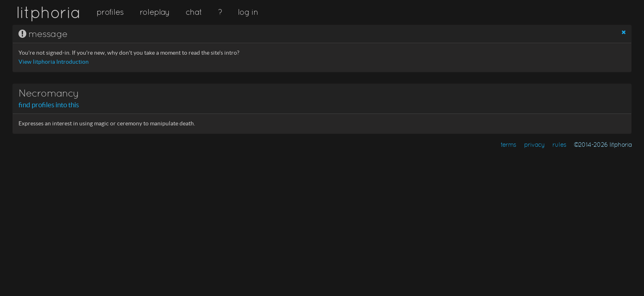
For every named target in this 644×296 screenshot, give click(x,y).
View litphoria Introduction (54, 62)
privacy (535, 145)
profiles (110, 12)
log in (248, 12)
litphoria (48, 12)
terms (508, 145)
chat (194, 12)
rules (559, 145)
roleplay (155, 12)
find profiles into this (49, 105)
